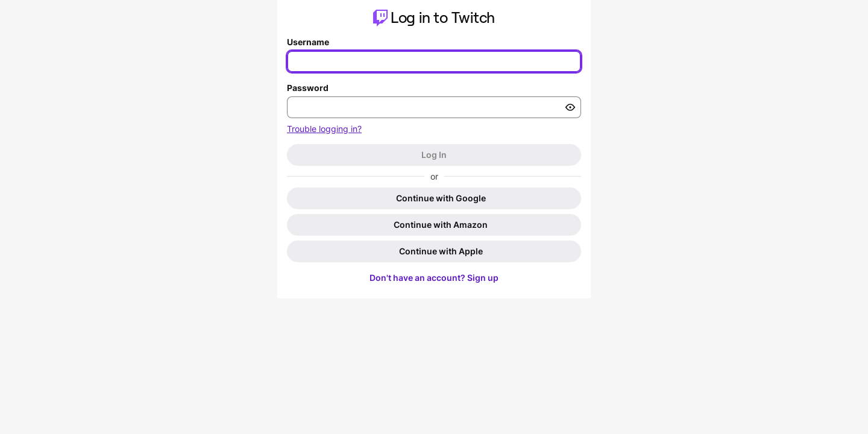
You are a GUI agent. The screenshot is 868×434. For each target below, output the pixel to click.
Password (308, 88)
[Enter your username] (434, 61)
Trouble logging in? (324, 129)
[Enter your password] (434, 107)
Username (308, 42)
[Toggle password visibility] (570, 107)
